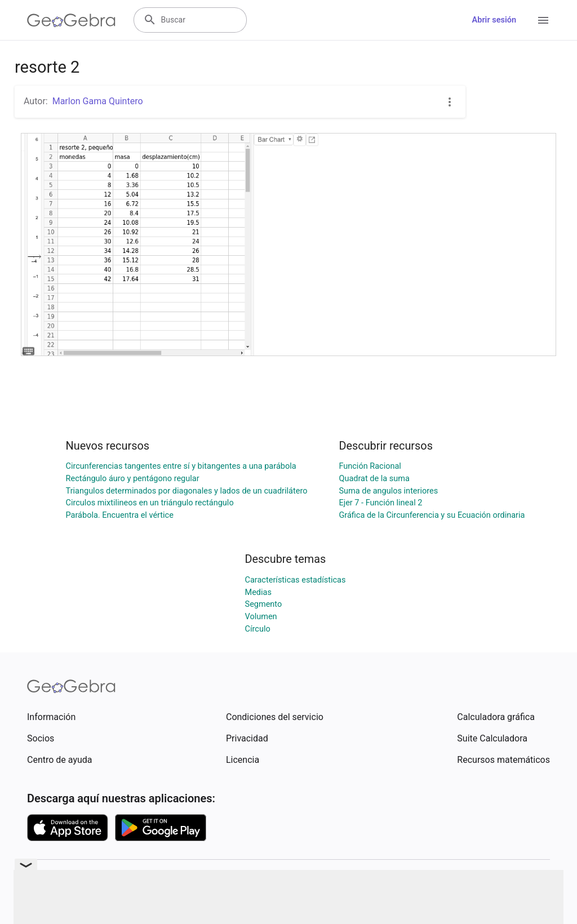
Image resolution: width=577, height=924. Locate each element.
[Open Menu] (543, 20)
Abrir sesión (494, 20)
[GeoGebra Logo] (71, 20)
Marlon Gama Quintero (98, 101)
